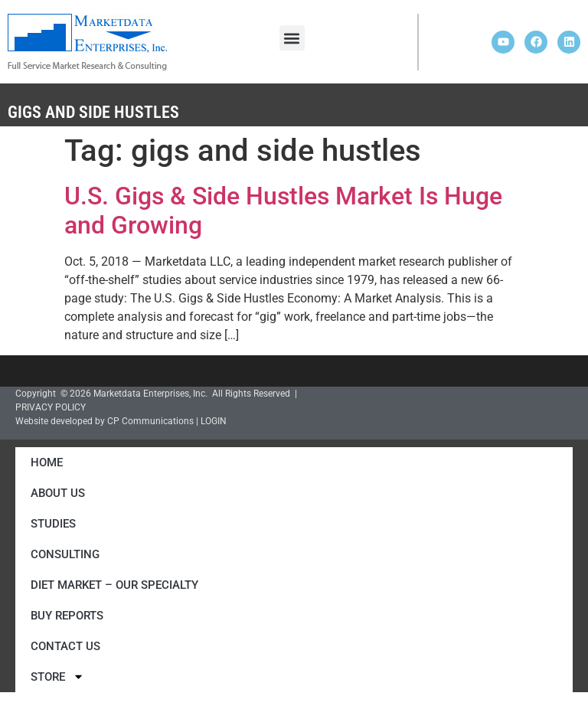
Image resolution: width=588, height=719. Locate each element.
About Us (58, 493)
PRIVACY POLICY (51, 407)
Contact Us (65, 646)
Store (57, 677)
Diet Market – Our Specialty (114, 585)
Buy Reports (67, 616)
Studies (53, 524)
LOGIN (214, 421)
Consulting (65, 554)
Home (47, 462)
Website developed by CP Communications (105, 421)
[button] (292, 38)
